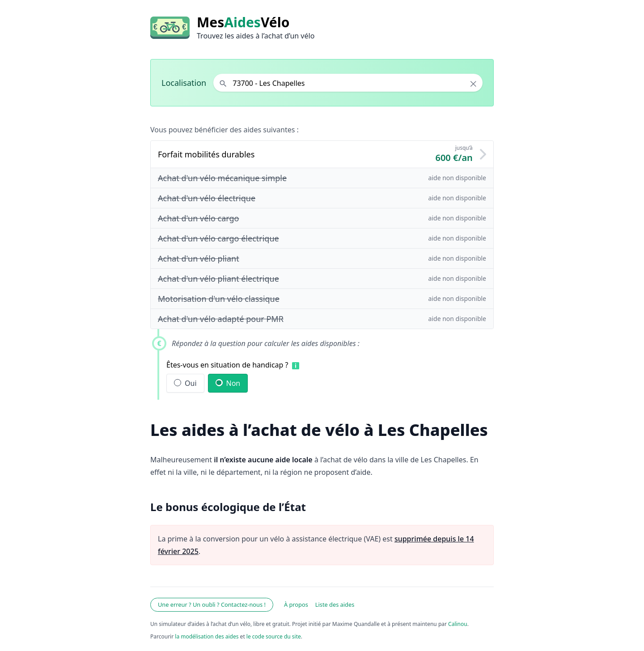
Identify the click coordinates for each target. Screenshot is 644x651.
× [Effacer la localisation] (473, 84)
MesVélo (243, 22)
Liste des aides (335, 604)
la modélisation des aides (207, 636)
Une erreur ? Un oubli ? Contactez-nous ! (212, 604)
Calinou (458, 624)
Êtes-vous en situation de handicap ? (227, 365)
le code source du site (274, 636)
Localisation (184, 83)
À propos (296, 604)
